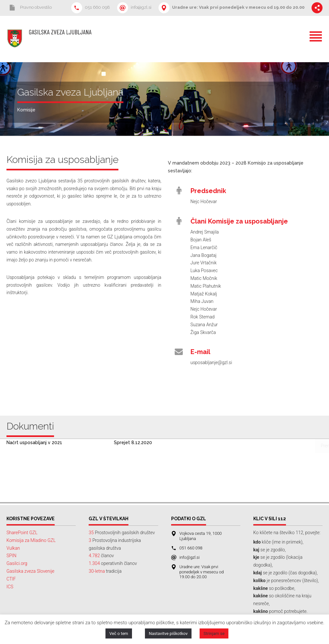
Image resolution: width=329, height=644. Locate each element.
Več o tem (119, 633)
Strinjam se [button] (214, 633)
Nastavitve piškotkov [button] (168, 633)
